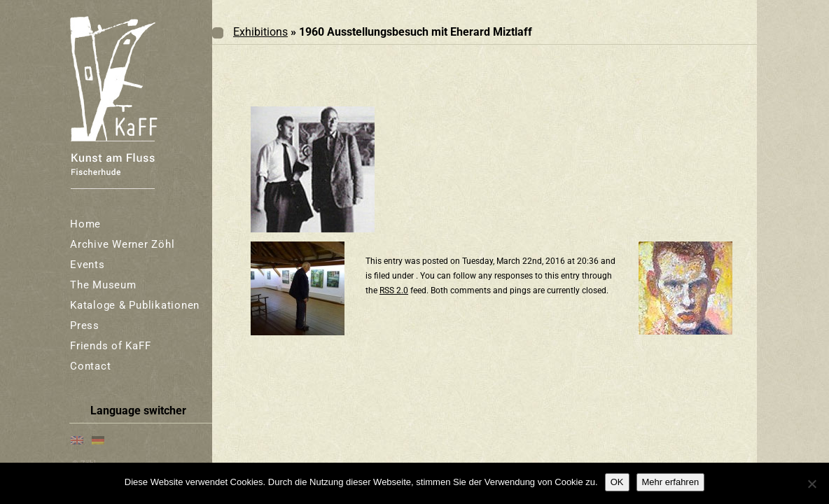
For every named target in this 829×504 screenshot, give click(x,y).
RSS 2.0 (394, 290)
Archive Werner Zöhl (122, 244)
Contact (90, 366)
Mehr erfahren (671, 482)
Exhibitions (260, 32)
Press (85, 325)
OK (617, 482)
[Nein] (811, 484)
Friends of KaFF (110, 346)
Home (85, 224)
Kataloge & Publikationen (135, 305)
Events (88, 265)
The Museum (103, 285)
